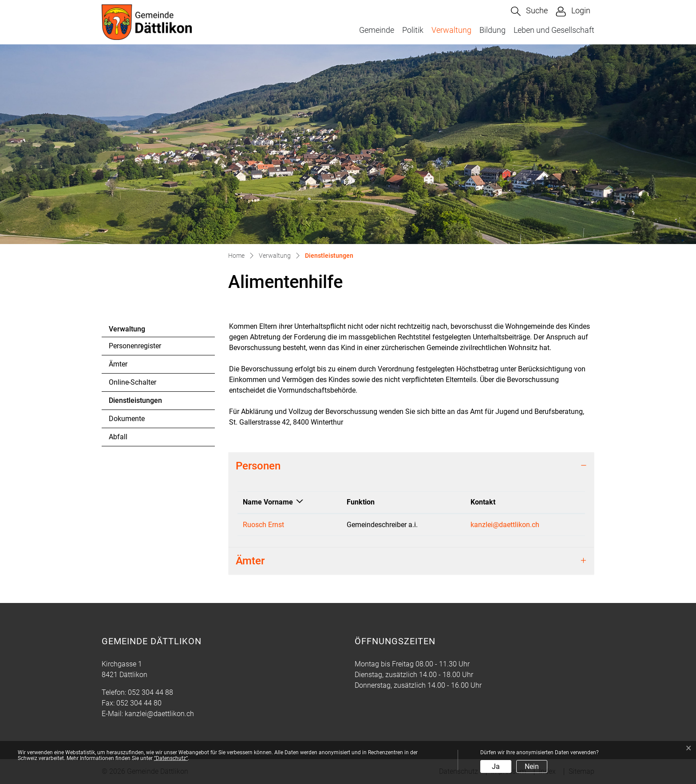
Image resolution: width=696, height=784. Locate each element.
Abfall (118, 437)
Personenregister (135, 346)
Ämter (118, 364)
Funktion (361, 502)
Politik (413, 30)
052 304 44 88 (150, 692)
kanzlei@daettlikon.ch (505, 525)
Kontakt (483, 502)
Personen (258, 466)
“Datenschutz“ (171, 758)
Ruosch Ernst (263, 525)
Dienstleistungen (135, 403)
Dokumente (127, 419)
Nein (532, 766)
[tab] (411, 466)
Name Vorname (268, 502)
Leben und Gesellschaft (554, 30)
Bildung (492, 30)
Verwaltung (451, 30)
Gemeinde (377, 30)
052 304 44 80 (139, 703)
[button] (529, 11)
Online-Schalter (132, 382)
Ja (496, 766)
